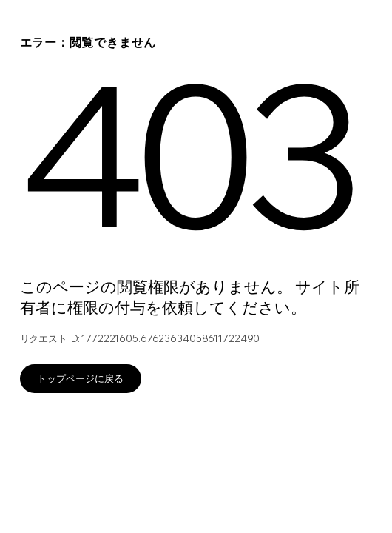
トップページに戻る (80, 378)
